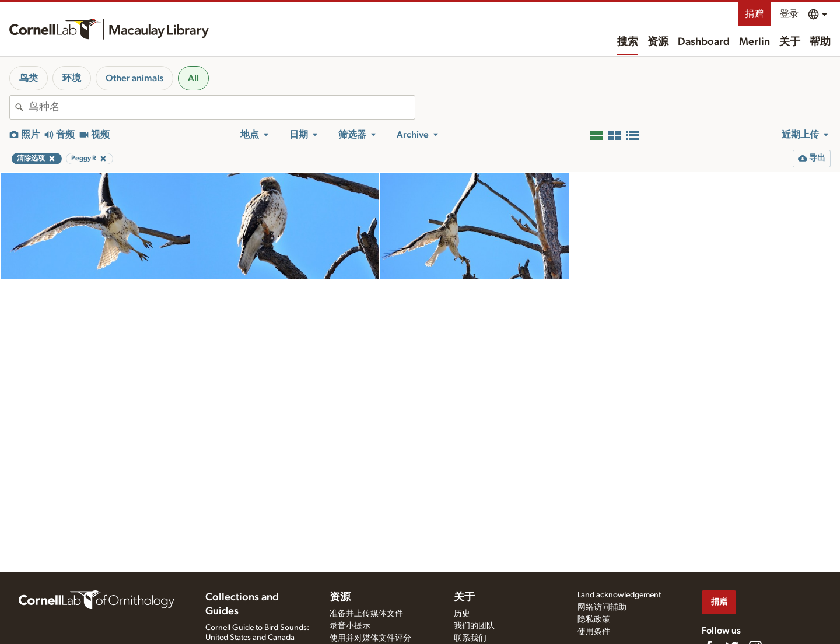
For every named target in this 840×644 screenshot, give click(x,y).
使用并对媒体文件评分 (370, 638)
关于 (790, 42)
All (193, 78)
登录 (789, 14)
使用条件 (594, 632)
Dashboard (704, 42)
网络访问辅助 (602, 607)
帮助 (820, 42)
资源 (658, 42)
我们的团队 (474, 626)
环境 (72, 78)
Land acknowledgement (619, 595)
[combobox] (222, 107)
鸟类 (29, 78)
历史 (462, 614)
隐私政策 (594, 619)
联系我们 (470, 638)
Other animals (134, 78)
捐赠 (754, 14)
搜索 (628, 42)
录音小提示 (350, 626)
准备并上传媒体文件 (366, 614)
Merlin (755, 42)
